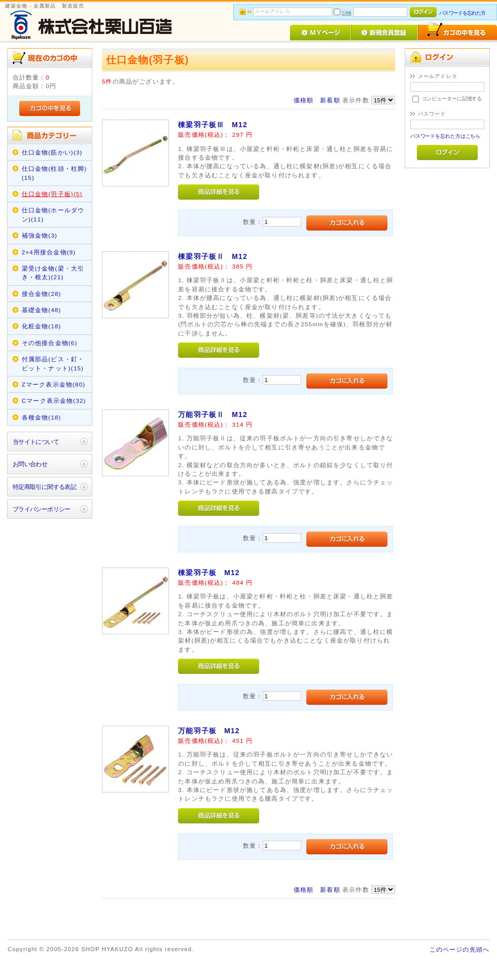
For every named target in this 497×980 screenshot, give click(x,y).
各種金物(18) (42, 417)
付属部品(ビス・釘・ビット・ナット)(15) (53, 363)
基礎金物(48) (42, 310)
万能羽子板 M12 (209, 731)
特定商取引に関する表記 (45, 487)
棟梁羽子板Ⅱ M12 (213, 256)
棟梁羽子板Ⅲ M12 (213, 125)
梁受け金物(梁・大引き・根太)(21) (53, 273)
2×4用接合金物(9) (49, 252)
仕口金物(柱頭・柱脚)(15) (54, 173)
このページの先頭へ (459, 949)
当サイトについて (36, 442)
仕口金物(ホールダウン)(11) (53, 214)
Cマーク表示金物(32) (54, 401)
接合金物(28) (42, 294)
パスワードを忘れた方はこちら (446, 136)
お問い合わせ (30, 464)
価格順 (304, 100)
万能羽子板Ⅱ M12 (213, 414)
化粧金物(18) (42, 326)
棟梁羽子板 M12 (209, 573)
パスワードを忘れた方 (462, 13)
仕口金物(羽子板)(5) (52, 194)
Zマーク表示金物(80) (54, 384)
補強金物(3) (40, 235)
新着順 (330, 100)
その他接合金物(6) (50, 343)
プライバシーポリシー (42, 509)
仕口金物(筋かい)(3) (52, 152)
